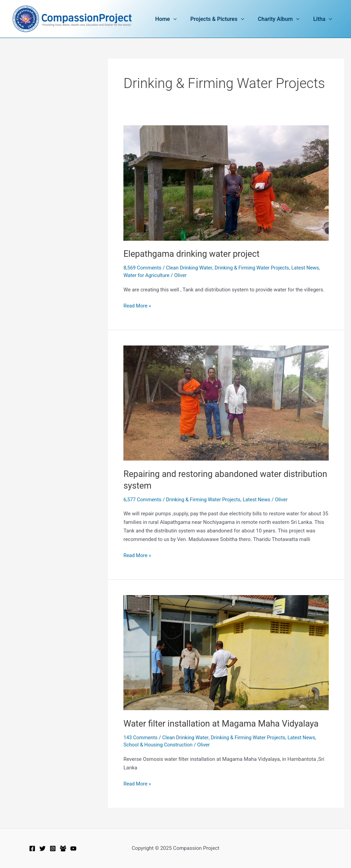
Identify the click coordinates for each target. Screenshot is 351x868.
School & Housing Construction (159, 745)
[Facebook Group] (63, 848)
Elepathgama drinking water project (193, 254)
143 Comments (141, 738)
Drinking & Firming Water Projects (255, 268)
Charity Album (283, 19)
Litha (324, 19)
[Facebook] (32, 848)
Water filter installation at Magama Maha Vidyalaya (224, 724)
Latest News (310, 268)
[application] (183, 19)
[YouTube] (73, 848)
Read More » (138, 305)
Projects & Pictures (224, 19)
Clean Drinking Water (191, 268)
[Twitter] (43, 848)
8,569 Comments (143, 268)
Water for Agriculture (147, 275)
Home (175, 19)
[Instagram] (53, 848)
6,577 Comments (143, 500)
